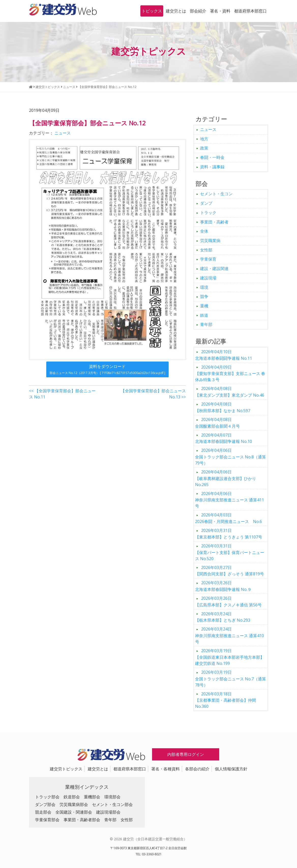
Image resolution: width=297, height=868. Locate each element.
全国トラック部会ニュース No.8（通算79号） (231, 457)
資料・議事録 (212, 167)
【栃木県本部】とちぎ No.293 (223, 617)
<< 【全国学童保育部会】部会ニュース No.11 (62, 394)
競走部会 (43, 812)
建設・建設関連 (214, 268)
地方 (204, 139)
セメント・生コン (216, 194)
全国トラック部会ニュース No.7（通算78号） (231, 679)
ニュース (63, 133)
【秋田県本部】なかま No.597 (223, 407)
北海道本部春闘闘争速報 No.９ (223, 586)
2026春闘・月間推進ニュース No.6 (228, 518)
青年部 (206, 324)
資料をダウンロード (107, 369)
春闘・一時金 (212, 157)
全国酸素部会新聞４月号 (217, 423)
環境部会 (112, 797)
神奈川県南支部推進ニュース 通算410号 (229, 635)
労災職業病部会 (74, 804)
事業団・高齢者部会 (82, 820)
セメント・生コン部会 (112, 804)
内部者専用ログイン (186, 754)
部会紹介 (198, 11)
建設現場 (208, 278)
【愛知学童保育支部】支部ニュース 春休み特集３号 (230, 373)
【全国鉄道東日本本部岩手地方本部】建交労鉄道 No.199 (230, 657)
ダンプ (206, 203)
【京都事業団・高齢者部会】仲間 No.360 (226, 700)
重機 (204, 306)
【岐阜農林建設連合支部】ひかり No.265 (226, 478)
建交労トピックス (66, 769)
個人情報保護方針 (231, 769)
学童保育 (208, 259)
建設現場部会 (108, 812)
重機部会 (92, 797)
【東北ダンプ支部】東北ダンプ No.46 (230, 392)
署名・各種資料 (166, 769)
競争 (204, 296)
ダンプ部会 (45, 804)
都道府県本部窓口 (250, 11)
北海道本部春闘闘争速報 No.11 (224, 355)
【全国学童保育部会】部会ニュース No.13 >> (153, 394)
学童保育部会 (47, 820)
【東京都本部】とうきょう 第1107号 (229, 534)
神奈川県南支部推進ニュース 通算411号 (229, 500)
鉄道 (204, 315)
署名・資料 (220, 11)
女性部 (206, 250)
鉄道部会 (72, 797)
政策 (204, 148)
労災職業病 (210, 241)
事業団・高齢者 (214, 222)
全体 (204, 231)
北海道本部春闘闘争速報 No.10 (224, 438)
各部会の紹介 (197, 769)
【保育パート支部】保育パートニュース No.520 (230, 552)
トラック (208, 213)
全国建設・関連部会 (74, 812)
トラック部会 (47, 797)
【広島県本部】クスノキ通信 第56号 (228, 602)
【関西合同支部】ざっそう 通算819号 (229, 571)
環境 (204, 287)
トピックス (152, 11)
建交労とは (176, 11)
